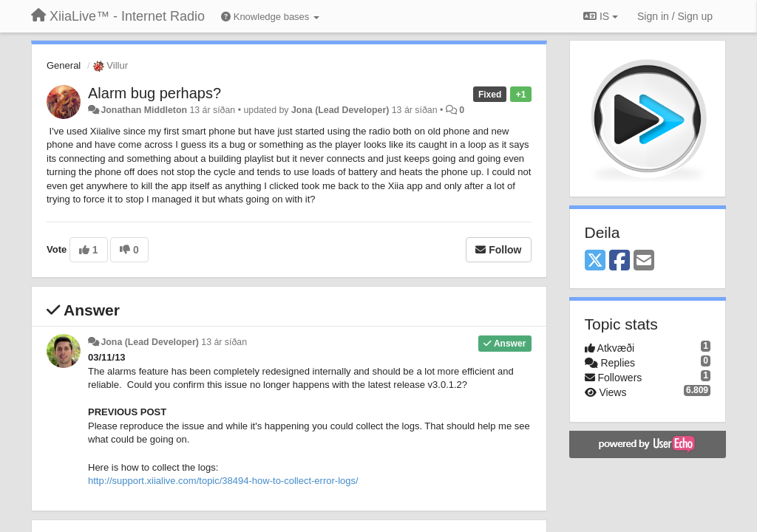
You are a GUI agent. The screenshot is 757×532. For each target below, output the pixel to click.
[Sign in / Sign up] (675, 16)
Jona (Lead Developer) (340, 110)
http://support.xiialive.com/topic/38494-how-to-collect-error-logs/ (223, 481)
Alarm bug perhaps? (155, 93)
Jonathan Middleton (144, 110)
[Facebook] (619, 261)
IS (601, 16)
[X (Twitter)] (595, 261)
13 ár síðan (224, 342)
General (64, 65)
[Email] (644, 261)
